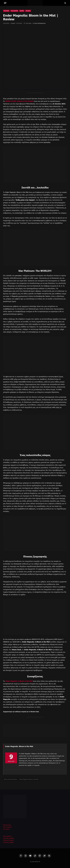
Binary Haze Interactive (11, 779)
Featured (6, 11)
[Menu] (5, 3)
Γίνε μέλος (6, 829)
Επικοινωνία (7, 825)
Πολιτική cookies (8, 842)
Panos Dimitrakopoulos (40, 23)
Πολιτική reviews (8, 840)
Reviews (28, 11)
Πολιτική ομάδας (9, 838)
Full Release (14, 11)
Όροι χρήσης (7, 836)
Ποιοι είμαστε (8, 827)
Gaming (22, 11)
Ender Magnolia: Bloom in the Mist (29, 779)
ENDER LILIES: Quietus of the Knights (20, 101)
